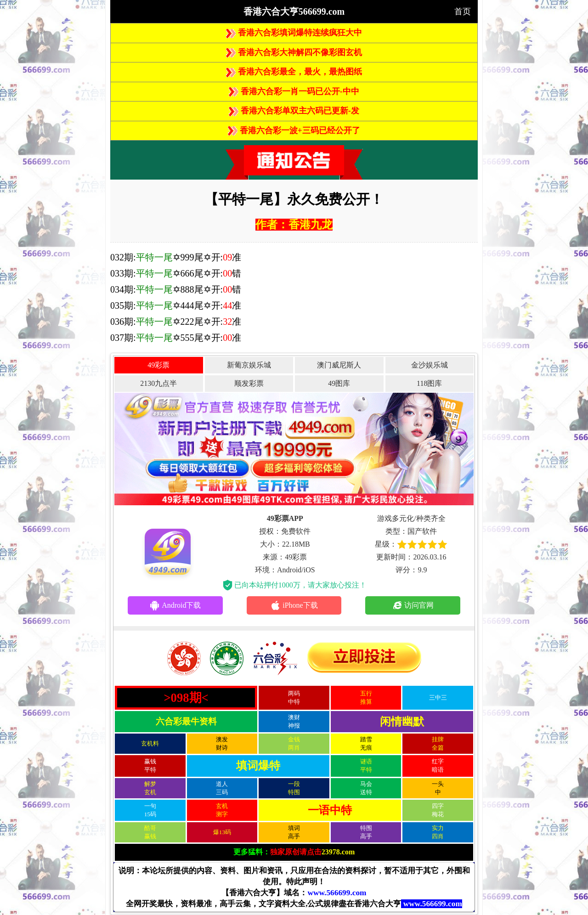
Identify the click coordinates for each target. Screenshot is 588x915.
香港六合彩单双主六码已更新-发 (294, 111)
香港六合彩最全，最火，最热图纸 (294, 72)
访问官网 (413, 605)
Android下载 (175, 605)
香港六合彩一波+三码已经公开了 (294, 130)
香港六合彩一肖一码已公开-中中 (294, 91)
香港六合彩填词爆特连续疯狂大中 (294, 33)
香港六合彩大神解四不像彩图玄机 (294, 52)
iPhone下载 (294, 605)
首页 (463, 11)
